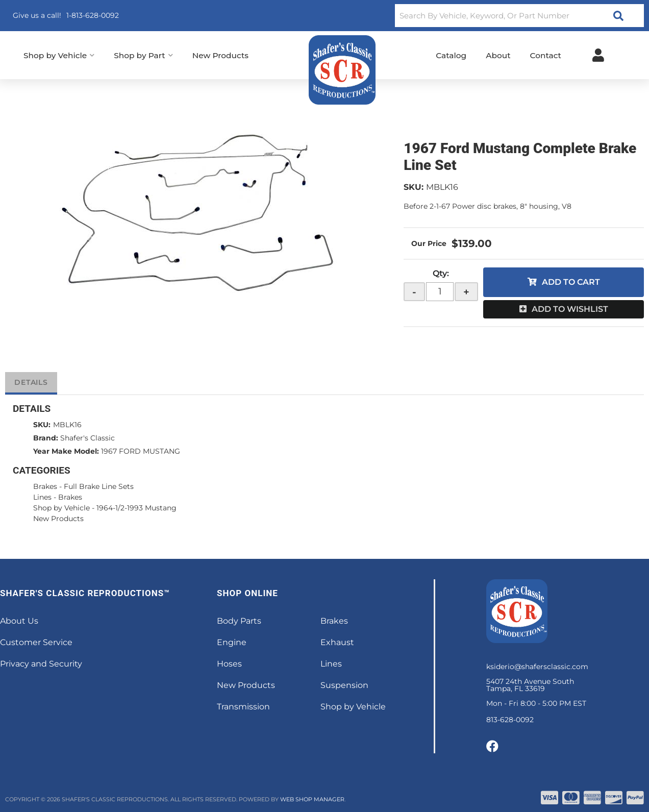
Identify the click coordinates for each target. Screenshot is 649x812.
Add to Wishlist (570, 309)
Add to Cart (571, 282)
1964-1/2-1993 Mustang (136, 508)
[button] (519, 16)
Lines (42, 497)
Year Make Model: (66, 451)
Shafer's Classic (88, 438)
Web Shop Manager (312, 799)
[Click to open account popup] (598, 55)
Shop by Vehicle (61, 508)
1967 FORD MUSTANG (141, 451)
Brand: (46, 438)
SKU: (414, 187)
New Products (58, 519)
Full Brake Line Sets (99, 486)
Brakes (45, 486)
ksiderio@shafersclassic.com (537, 667)
